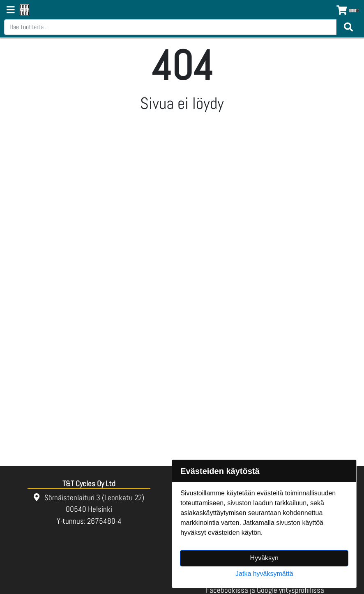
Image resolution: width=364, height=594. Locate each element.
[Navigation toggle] (11, 11)
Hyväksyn (264, 558)
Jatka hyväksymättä (264, 574)
